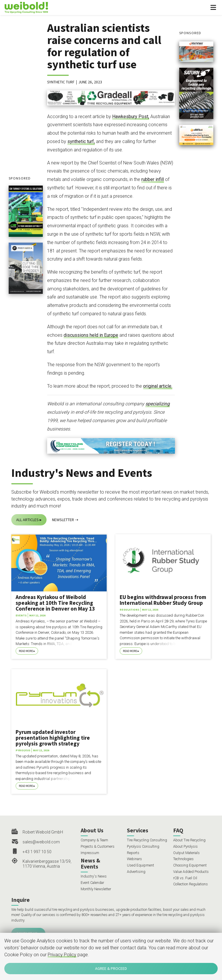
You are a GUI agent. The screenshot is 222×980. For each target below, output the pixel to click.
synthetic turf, (81, 141)
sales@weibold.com (41, 842)
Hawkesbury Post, (131, 117)
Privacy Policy (62, 955)
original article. (158, 386)
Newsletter (63, 520)
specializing (158, 404)
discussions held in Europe (91, 335)
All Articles (27, 520)
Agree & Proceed (111, 968)
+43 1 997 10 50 (37, 852)
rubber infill (153, 179)
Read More (26, 651)
